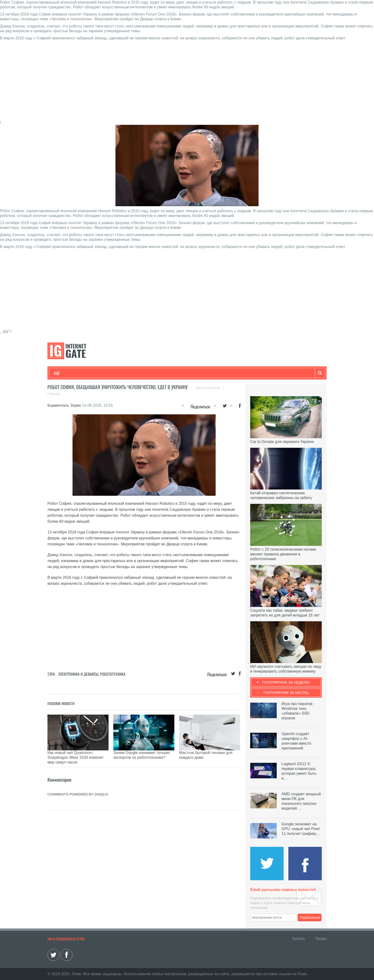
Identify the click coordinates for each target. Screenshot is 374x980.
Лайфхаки (154, 373)
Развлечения (88, 373)
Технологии (63, 373)
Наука (132, 373)
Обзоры (177, 373)
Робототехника (113, 674)
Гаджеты (198, 373)
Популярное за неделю (286, 682)
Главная (54, 394)
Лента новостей (208, 388)
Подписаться (310, 917)
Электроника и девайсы (78, 674)
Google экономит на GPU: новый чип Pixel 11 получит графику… (301, 829)
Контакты (299, 938)
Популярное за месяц (286, 693)
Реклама (321, 938)
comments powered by (78, 782)
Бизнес (113, 373)
